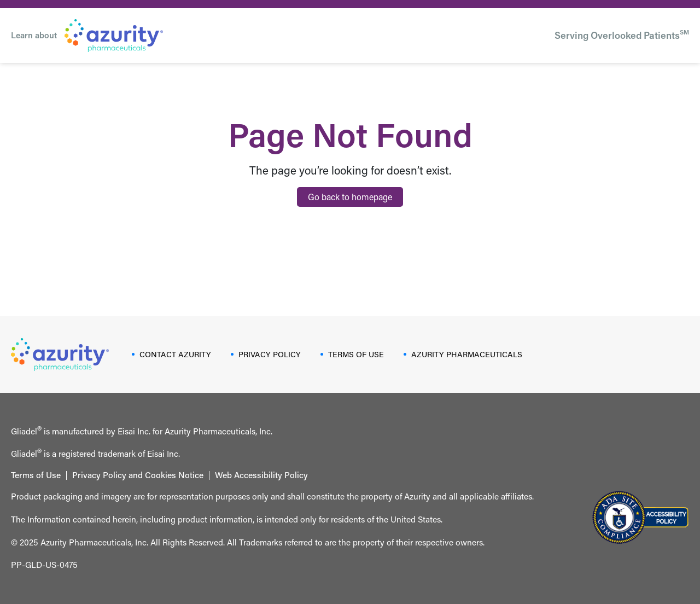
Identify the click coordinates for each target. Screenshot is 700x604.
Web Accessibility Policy (261, 475)
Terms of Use (36, 475)
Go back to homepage (350, 197)
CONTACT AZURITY (175, 354)
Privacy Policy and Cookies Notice (138, 475)
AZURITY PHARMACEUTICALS (467, 354)
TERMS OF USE (356, 354)
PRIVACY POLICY (270, 354)
